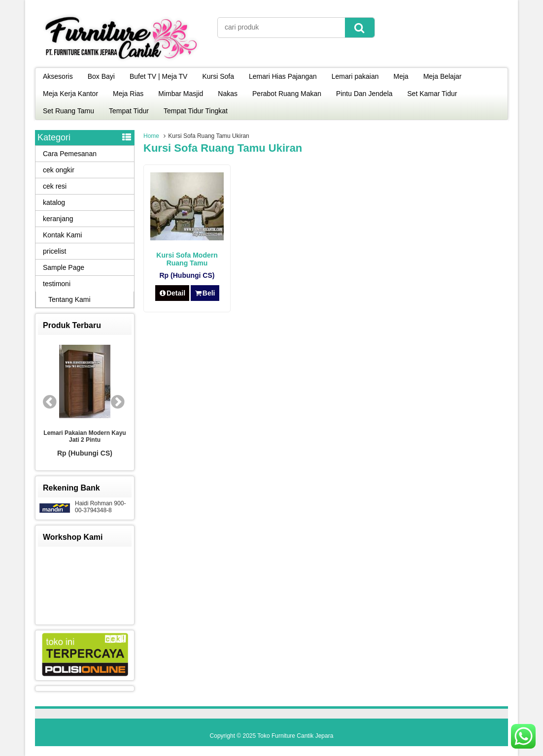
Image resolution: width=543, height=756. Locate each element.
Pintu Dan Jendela (364, 94)
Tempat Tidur (129, 111)
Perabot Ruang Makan (287, 94)
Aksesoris (58, 76)
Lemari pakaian (355, 76)
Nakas (228, 94)
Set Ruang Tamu (68, 111)
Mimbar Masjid (181, 94)
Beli (205, 293)
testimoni (57, 284)
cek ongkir (59, 170)
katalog (54, 202)
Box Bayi (101, 76)
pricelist (54, 251)
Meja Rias (128, 94)
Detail (172, 293)
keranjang (58, 219)
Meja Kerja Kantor (70, 94)
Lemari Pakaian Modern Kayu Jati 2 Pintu (85, 436)
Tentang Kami (69, 299)
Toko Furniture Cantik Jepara (295, 736)
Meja (401, 76)
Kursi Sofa (218, 76)
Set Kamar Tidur (432, 94)
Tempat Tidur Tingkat (196, 111)
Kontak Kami (62, 235)
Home (151, 136)
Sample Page (64, 267)
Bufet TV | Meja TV (159, 76)
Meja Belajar (442, 76)
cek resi (55, 186)
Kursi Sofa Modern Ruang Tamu (187, 259)
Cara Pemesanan (70, 154)
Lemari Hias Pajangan (283, 76)
